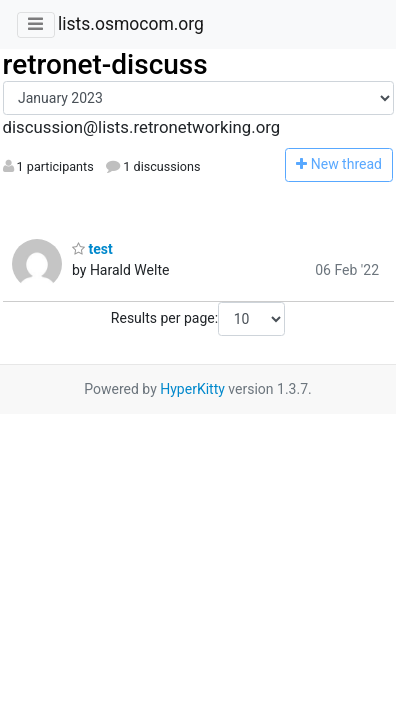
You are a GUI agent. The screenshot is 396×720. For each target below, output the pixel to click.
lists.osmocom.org (131, 24)
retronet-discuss (105, 64)
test (92, 249)
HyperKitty (192, 389)
